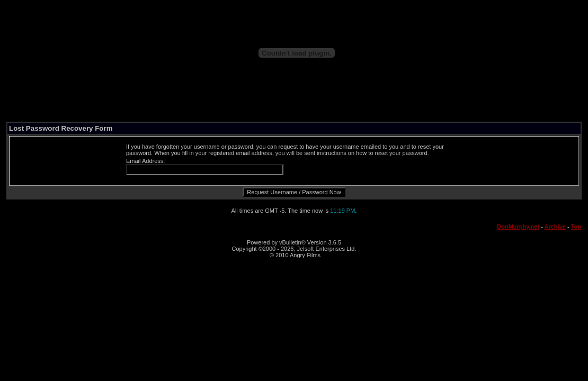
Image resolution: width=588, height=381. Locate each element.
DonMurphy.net (518, 226)
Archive (555, 226)
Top (576, 226)
